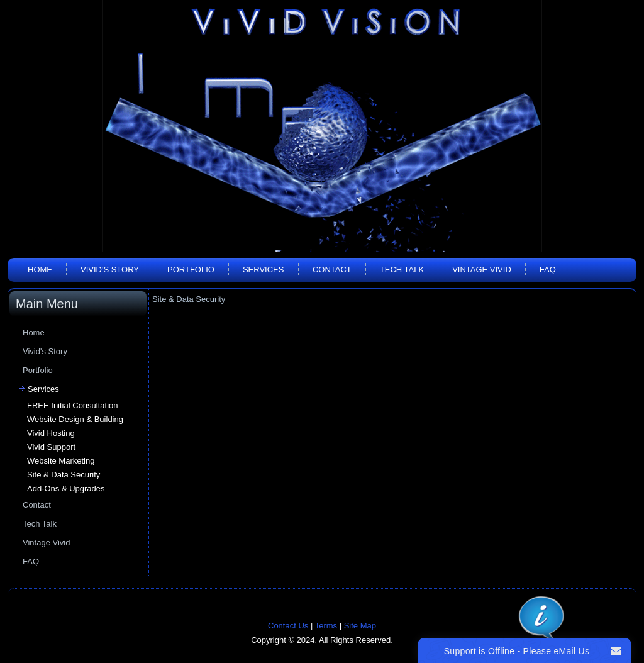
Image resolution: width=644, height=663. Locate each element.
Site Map (360, 626)
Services (264, 270)
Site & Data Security (64, 475)
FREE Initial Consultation (73, 405)
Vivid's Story (110, 270)
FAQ (548, 270)
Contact (332, 270)
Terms (326, 626)
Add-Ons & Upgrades (66, 488)
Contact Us (288, 626)
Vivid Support (51, 447)
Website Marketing (61, 461)
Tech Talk (402, 270)
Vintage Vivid (482, 270)
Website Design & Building (75, 419)
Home (40, 270)
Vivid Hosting (51, 433)
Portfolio (191, 270)
